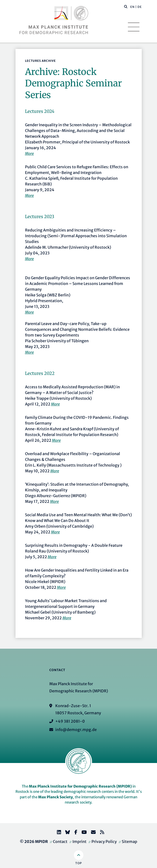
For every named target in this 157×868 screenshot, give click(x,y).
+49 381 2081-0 (70, 721)
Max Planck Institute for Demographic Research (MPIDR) (80, 786)
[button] (126, 6)
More (29, 153)
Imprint (79, 842)
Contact (60, 842)
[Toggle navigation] (134, 27)
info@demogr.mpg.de (76, 730)
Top (78, 863)
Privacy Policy (104, 842)
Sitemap (129, 842)
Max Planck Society (56, 797)
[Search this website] (123, 7)
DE (140, 7)
